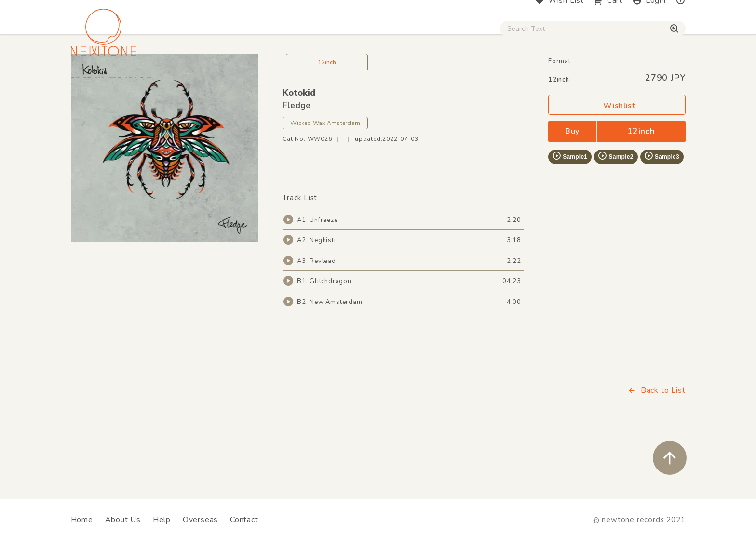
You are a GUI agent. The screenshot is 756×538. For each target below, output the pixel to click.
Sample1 (569, 213)
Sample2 (615, 213)
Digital (566, 83)
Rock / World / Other (352, 83)
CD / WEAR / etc (449, 83)
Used (518, 83)
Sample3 (661, 213)
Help (162, 520)
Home (82, 520)
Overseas (200, 520)
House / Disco (103, 83)
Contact (244, 520)
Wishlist (617, 163)
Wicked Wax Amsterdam (325, 180)
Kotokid (299, 150)
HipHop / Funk (260, 83)
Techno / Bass (181, 83)
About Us (123, 520)
